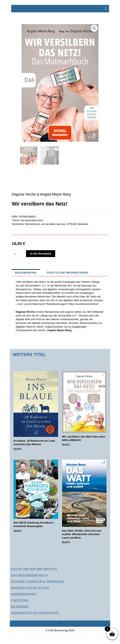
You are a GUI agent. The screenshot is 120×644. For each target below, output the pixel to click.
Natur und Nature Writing (34, 569)
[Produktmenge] (17, 254)
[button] (106, 9)
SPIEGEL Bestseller (78, 224)
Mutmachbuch (33, 224)
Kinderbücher (23, 594)
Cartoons (20, 601)
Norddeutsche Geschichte (35, 613)
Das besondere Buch (32, 220)
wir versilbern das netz (53, 224)
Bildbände (20, 607)
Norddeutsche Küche (30, 588)
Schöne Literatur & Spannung (37, 582)
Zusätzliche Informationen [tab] (67, 273)
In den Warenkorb (41, 254)
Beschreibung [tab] (26, 273)
